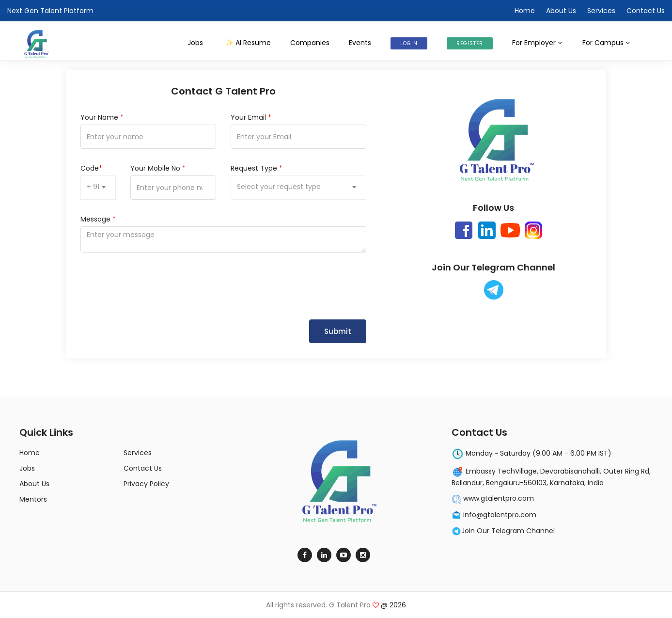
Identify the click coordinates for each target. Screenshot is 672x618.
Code (91, 168)
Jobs (195, 43)
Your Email (251, 117)
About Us (561, 11)
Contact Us (646, 11)
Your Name (102, 117)
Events (360, 43)
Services (601, 11)
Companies (310, 43)
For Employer (538, 43)
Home (525, 11)
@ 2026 (389, 605)
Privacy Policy (146, 484)
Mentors (33, 499)
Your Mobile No (158, 168)
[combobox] (98, 188)
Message (98, 219)
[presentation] (154, 286)
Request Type (257, 168)
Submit (338, 331)
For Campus (607, 43)
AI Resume (248, 43)
